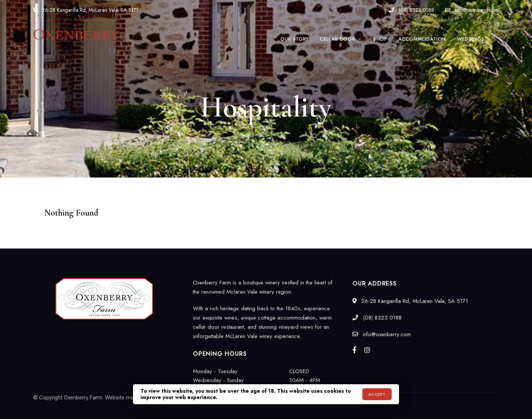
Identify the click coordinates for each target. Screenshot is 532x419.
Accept (377, 394)
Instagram (367, 350)
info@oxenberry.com (472, 10)
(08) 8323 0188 (412, 10)
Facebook (354, 350)
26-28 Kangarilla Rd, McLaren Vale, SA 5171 (86, 10)
